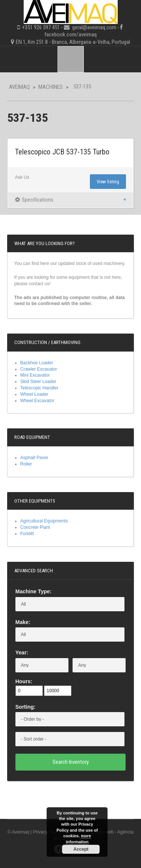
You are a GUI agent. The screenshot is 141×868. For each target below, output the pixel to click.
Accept (81, 849)
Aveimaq (19, 87)
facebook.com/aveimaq (70, 34)
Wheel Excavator (37, 401)
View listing (108, 182)
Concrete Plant (35, 527)
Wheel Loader (34, 394)
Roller (26, 464)
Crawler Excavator (39, 369)
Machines (51, 87)
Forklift (27, 534)
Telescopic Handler (39, 388)
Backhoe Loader (37, 363)
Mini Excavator (35, 375)
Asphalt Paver (34, 458)
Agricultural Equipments (44, 521)
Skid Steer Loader (38, 382)
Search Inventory (71, 762)
